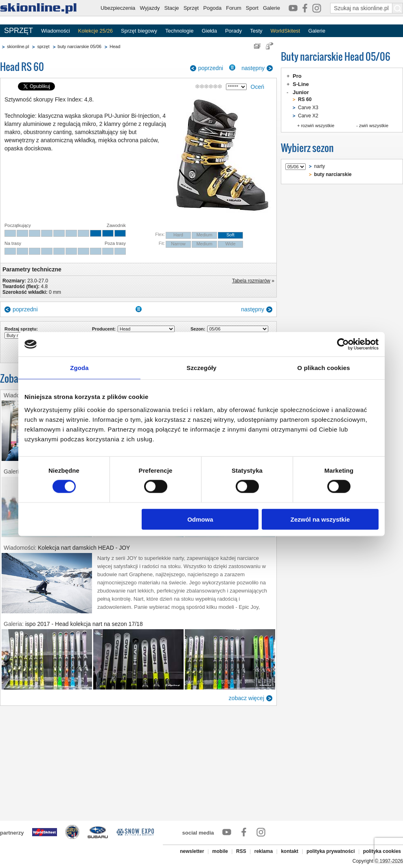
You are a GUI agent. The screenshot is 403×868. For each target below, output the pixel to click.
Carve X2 (308, 116)
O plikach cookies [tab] (323, 368)
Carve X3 (308, 108)
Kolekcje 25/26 (95, 31)
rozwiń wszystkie (318, 126)
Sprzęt (191, 8)
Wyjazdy (150, 8)
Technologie (179, 31)
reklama (264, 851)
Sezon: (198, 329)
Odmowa (200, 519)
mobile (220, 851)
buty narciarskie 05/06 (80, 46)
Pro (297, 76)
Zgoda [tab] (79, 368)
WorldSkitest (286, 31)
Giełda (209, 31)
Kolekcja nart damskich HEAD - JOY (84, 548)
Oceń (257, 87)
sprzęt (43, 46)
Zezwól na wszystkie (320, 519)
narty (320, 166)
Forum (234, 8)
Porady (233, 31)
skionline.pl (18, 46)
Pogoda (212, 8)
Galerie (272, 8)
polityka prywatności (331, 851)
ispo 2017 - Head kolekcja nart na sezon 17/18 (84, 624)
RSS (241, 851)
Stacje (171, 8)
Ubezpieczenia (118, 8)
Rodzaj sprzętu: (21, 329)
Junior (301, 92)
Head (115, 46)
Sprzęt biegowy (139, 31)
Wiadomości (56, 31)
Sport (252, 8)
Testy (256, 31)
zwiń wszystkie (374, 126)
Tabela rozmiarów (251, 281)
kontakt (290, 851)
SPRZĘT (19, 31)
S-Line (301, 84)
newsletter (192, 851)
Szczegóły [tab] (201, 368)
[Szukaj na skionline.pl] (398, 8)
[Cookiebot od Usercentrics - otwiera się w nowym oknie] (343, 344)
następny (253, 68)
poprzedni (211, 68)
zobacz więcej (246, 698)
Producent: (104, 329)
